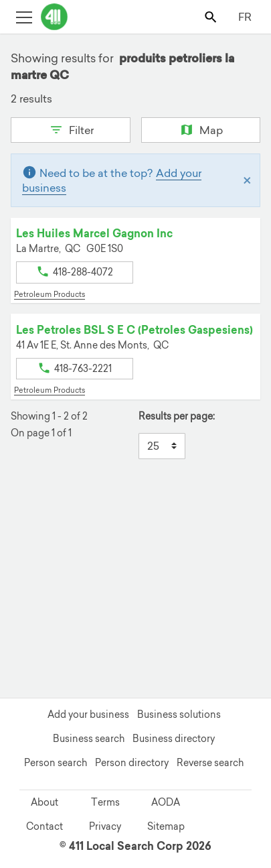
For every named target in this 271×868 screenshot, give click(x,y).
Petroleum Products (50, 294)
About (44, 802)
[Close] (247, 180)
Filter (71, 129)
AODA (166, 802)
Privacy (105, 826)
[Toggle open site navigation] (24, 16)
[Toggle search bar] (212, 16)
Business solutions (179, 715)
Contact (44, 826)
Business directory (174, 739)
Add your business (88, 715)
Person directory (132, 763)
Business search (89, 739)
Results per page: (177, 417)
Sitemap (166, 826)
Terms (105, 802)
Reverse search (210, 763)
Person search (56, 763)
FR (245, 17)
